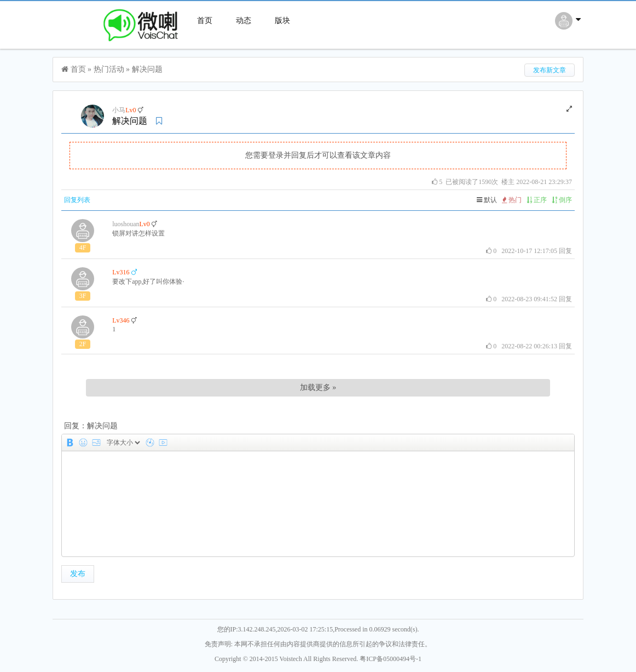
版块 (282, 21)
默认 (487, 200)
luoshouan (126, 224)
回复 (565, 251)
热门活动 (109, 69)
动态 (244, 21)
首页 (205, 21)
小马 (119, 110)
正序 (537, 200)
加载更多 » (318, 387)
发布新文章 (550, 70)
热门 (512, 200)
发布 (78, 574)
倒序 (562, 200)
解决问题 (147, 69)
